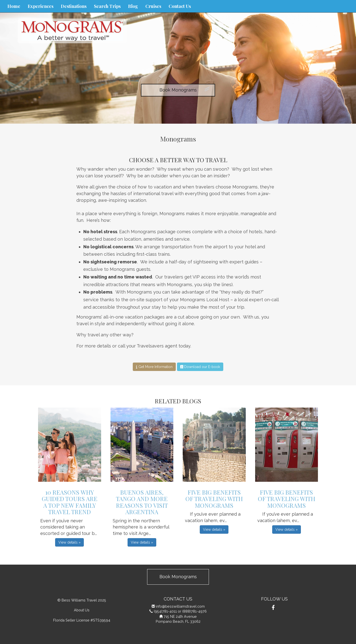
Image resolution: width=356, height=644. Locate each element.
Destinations (74, 6)
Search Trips (107, 6)
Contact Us (180, 6)
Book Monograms (178, 90)
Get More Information (154, 367)
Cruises (153, 6)
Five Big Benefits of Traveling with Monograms (214, 499)
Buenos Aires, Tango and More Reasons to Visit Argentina (142, 502)
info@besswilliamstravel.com (180, 606)
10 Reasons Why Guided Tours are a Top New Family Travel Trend (70, 502)
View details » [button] (69, 542)
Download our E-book (200, 367)
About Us (82, 610)
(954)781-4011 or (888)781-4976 (180, 611)
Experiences (41, 6)
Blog (133, 6)
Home (14, 6)
